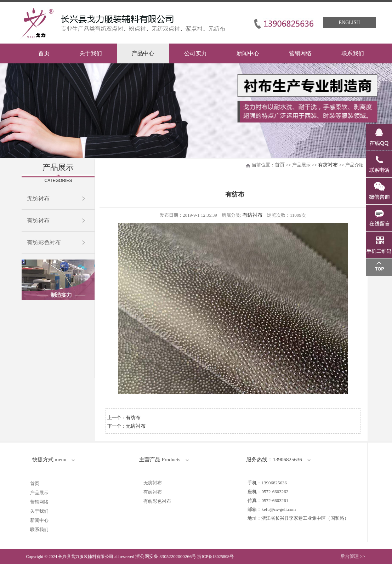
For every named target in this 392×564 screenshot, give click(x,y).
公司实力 (195, 53)
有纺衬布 (38, 220)
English (350, 22)
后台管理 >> (353, 556)
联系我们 (353, 53)
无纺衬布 (38, 198)
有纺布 (133, 418)
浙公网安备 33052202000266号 (166, 556)
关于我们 (91, 53)
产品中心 (143, 53)
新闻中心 (248, 53)
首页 (44, 53)
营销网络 (300, 53)
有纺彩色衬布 (44, 242)
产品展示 (39, 493)
